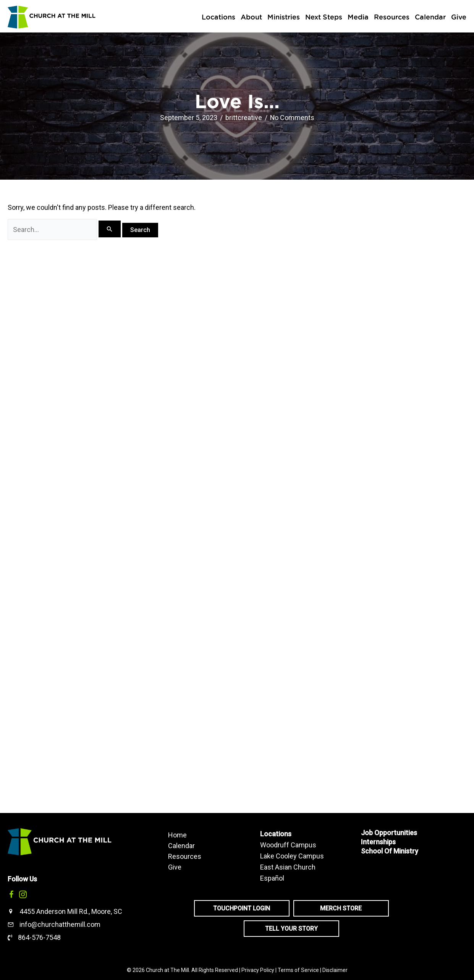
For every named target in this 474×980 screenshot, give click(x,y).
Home (177, 835)
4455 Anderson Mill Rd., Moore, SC (71, 911)
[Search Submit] (110, 229)
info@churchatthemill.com (60, 924)
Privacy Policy (258, 970)
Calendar (181, 845)
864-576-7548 (39, 937)
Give (175, 867)
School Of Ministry (390, 851)
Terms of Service (298, 970)
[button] (11, 894)
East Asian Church (288, 867)
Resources (185, 856)
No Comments (292, 118)
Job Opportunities (389, 833)
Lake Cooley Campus (292, 856)
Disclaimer (335, 970)
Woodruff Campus (288, 845)
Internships (378, 842)
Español (272, 878)
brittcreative (243, 118)
